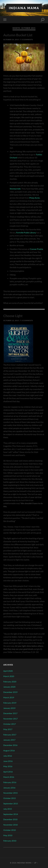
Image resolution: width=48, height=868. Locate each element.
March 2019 (9, 697)
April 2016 (8, 772)
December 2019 (10, 692)
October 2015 (10, 798)
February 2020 (10, 682)
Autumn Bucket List (18, 35)
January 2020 (9, 687)
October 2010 (10, 830)
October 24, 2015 (11, 40)
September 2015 (11, 803)
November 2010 (10, 825)
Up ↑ (36, 863)
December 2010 (10, 819)
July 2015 (8, 809)
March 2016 (9, 777)
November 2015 (10, 793)
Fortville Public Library (26, 233)
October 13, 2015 (11, 320)
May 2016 (8, 766)
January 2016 (9, 788)
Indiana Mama (24, 8)
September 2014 (11, 814)
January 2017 (9, 740)
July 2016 (8, 756)
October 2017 (10, 724)
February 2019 (10, 703)
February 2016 (10, 782)
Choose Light (13, 316)
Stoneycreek (15, 189)
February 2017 (10, 735)
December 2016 (10, 745)
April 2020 (8, 671)
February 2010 (10, 841)
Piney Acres (34, 198)
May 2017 (8, 729)
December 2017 (10, 713)
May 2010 (8, 835)
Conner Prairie (36, 249)
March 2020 (9, 676)
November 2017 (10, 719)
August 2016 (9, 750)
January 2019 (9, 708)
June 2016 (8, 761)
